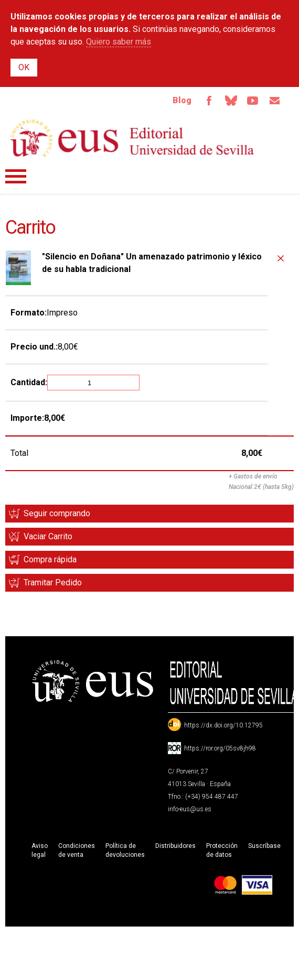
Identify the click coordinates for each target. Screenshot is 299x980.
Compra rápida (50, 559)
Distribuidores (175, 846)
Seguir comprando (57, 513)
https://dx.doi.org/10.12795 (223, 725)
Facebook (209, 101)
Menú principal (16, 176)
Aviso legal (40, 850)
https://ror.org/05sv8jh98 (220, 748)
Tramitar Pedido (53, 582)
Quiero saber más (119, 42)
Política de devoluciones (125, 850)
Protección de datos (222, 850)
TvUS (253, 101)
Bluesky (231, 101)
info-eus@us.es (190, 809)
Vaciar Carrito (48, 536)
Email (275, 101)
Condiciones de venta (77, 850)
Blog (182, 100)
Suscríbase (264, 846)
